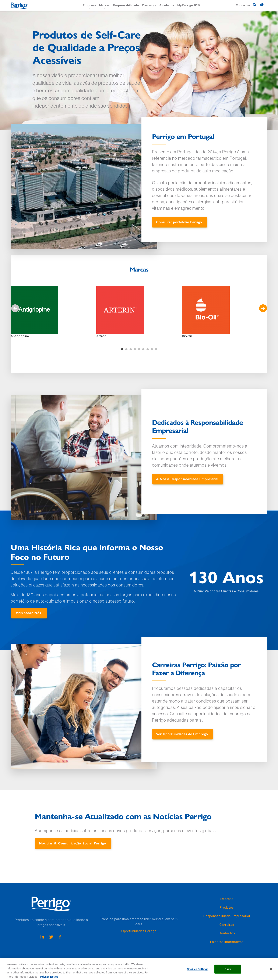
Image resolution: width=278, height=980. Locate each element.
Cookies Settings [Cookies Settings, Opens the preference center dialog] (198, 973)
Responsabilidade (126, 5)
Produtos (227, 907)
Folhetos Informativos (227, 942)
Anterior (15, 308)
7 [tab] (148, 349)
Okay (228, 973)
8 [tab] (152, 349)
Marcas (104, 5)
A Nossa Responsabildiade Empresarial (187, 479)
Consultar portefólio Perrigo (179, 222)
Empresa (89, 5)
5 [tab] (139, 349)
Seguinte (263, 308)
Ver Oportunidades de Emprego (182, 734)
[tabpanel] (53, 313)
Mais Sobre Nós (28, 613)
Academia (167, 5)
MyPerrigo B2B (189, 5)
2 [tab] (126, 349)
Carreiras (149, 5)
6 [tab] (143, 349)
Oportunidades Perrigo (139, 931)
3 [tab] (131, 349)
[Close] (271, 973)
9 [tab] (156, 349)
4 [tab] (135, 349)
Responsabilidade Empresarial (227, 916)
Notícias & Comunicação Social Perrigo (73, 843)
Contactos (227, 933)
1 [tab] (122, 349)
